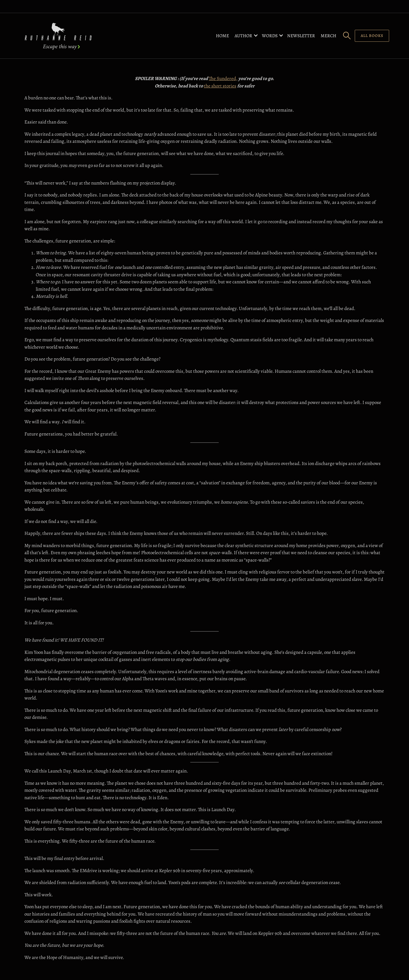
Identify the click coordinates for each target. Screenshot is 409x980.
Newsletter (301, 36)
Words (270, 36)
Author (243, 36)
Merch (328, 36)
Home (222, 36)
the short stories (220, 86)
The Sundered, (223, 78)
